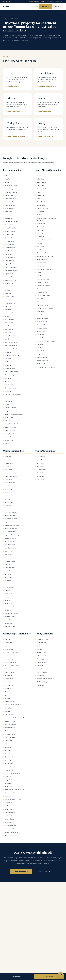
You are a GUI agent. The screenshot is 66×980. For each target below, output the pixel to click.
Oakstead (39, 289)
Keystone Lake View (10, 528)
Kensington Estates (10, 313)
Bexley (38, 199)
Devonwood (40, 224)
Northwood (8, 741)
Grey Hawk (7, 506)
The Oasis (39, 348)
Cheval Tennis (8, 225)
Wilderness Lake (41, 364)
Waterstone (8, 620)
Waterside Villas (9, 430)
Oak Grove (7, 378)
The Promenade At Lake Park (13, 414)
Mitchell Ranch (41, 656)
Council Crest (8, 489)
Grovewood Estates (43, 253)
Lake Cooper (8, 329)
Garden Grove (8, 297)
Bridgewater (8, 675)
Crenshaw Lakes (9, 248)
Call (36, 6)
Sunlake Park (8, 404)
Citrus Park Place (9, 483)
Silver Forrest (8, 401)
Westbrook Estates (10, 812)
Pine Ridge (7, 750)
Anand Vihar (8, 643)
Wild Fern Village (41, 682)
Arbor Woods (8, 649)
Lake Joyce (40, 266)
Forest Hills (40, 460)
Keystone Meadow (10, 532)
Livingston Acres (9, 352)
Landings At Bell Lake (43, 286)
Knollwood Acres (9, 721)
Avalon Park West (9, 662)
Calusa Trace (8, 195)
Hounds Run (8, 306)
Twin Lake (39, 354)
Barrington (7, 182)
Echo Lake (7, 496)
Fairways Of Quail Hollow (12, 705)
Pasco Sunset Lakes (43, 295)
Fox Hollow (40, 646)
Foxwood (7, 293)
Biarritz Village (8, 189)
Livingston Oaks (9, 368)
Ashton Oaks (8, 659)
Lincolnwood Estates (11, 349)
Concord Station (42, 189)
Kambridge (7, 310)
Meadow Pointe (9, 734)
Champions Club (41, 639)
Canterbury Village (10, 476)
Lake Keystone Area (10, 558)
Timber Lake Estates (10, 793)
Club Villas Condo (42, 202)
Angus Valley (8, 646)
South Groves (41, 315)
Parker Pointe (8, 571)
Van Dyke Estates (10, 362)
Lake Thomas (40, 276)
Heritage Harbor (9, 303)
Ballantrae (39, 192)
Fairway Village (9, 701)
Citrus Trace (8, 682)
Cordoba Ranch (9, 238)
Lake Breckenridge (10, 545)
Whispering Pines (42, 361)
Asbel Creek (40, 179)
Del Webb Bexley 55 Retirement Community (46, 219)
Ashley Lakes (8, 460)
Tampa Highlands (9, 780)
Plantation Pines (9, 757)
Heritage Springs (41, 652)
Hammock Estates (10, 509)
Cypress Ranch (9, 264)
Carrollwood (40, 457)
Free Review (17, 977)
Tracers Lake (8, 417)
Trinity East (40, 666)
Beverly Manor (8, 672)
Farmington (8, 499)
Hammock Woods (10, 512)
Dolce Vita (7, 492)
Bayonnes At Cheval (10, 186)
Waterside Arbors (10, 427)
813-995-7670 (8, 2)
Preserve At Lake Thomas (44, 308)
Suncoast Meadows (43, 325)
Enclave (39, 243)
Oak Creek (7, 744)
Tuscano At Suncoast (11, 613)
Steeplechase (8, 587)
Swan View (7, 594)
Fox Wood (39, 649)
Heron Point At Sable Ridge (45, 256)
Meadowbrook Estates (11, 355)
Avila (5, 176)
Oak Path (7, 381)
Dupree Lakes (40, 227)
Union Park (7, 796)
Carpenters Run (9, 202)
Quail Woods (8, 763)
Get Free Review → (21, 871)
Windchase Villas (9, 829)
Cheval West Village (10, 228)
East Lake (39, 233)
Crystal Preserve (9, 257)
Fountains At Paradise (11, 287)
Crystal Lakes (8, 254)
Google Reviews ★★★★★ (36, 2)
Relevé (6, 6)
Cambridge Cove (9, 199)
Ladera (6, 316)
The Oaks (39, 344)
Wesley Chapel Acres (11, 806)
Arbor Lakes (8, 457)
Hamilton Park (8, 715)
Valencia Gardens (42, 357)
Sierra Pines (8, 398)
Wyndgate (7, 443)
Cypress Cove (8, 261)
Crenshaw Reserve (10, 251)
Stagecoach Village (42, 318)
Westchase (40, 479)
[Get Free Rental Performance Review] (61, 975)
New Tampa (40, 463)
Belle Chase (8, 669)
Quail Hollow (8, 760)
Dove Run (7, 688)
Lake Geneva (8, 551)
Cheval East (8, 218)
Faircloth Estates (9, 280)
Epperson (7, 695)
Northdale (39, 466)
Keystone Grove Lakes (11, 525)
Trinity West (40, 675)
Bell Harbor (40, 195)
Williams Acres (9, 822)
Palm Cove (7, 747)
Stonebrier (7, 212)
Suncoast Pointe (41, 328)
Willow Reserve (9, 440)
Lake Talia (39, 273)
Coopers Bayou (9, 231)
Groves (38, 250)
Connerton (40, 212)
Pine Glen (39, 299)
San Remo (7, 391)
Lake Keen (7, 339)
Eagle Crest (40, 230)
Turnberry (7, 610)
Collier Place (40, 205)
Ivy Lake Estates (41, 263)
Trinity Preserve (41, 672)
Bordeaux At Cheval (10, 192)
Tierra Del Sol (40, 351)
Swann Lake (40, 335)
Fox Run (6, 290)
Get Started (46, 6)
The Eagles (7, 600)
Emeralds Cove (9, 277)
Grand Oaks (40, 246)
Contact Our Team (45, 872)
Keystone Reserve (10, 538)
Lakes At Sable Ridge (43, 279)
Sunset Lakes (40, 331)
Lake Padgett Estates (43, 269)
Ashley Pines (8, 656)
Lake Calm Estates (10, 548)
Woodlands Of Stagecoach (45, 367)
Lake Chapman (9, 319)
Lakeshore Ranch (42, 282)
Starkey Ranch (9, 463)
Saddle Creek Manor (11, 767)
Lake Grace (8, 555)
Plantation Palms (42, 305)
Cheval (6, 215)
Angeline (39, 176)
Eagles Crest (8, 274)
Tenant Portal (59, 2)
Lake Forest (8, 332)
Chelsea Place (41, 643)
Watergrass (8, 803)
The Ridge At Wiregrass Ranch (14, 790)
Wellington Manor (10, 434)
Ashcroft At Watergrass (12, 652)
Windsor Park (8, 623)
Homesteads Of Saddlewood (13, 718)
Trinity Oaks (40, 669)
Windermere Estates (11, 832)
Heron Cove (8, 300)
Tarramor (7, 597)
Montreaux (7, 564)
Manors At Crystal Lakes (12, 375)
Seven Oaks (8, 777)
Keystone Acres (9, 515)
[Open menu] (58, 7)
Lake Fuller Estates (10, 336)
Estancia (7, 698)
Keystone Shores (9, 541)
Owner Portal (50, 2)
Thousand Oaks (41, 662)
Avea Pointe (8, 179)
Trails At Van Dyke (10, 607)
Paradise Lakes (9, 385)
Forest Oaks (8, 708)
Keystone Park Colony (11, 535)
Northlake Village (9, 568)
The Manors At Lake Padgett (45, 341)
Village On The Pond (10, 424)
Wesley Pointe (8, 809)
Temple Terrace (41, 473)
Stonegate (40, 302)
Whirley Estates (9, 437)
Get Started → (49, 976)
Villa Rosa (7, 359)
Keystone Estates (10, 522)
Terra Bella (39, 338)
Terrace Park (8, 786)
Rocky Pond (8, 577)
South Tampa (41, 470)
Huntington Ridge (42, 259)
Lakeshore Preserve (10, 346)
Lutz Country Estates (11, 372)
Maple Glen (8, 731)
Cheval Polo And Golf (11, 221)
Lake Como (8, 326)
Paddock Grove (41, 292)
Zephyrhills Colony (10, 835)
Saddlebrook (8, 770)
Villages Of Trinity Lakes (44, 679)
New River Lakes (9, 737)
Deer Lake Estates (10, 267)
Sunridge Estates (9, 408)
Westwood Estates (10, 816)
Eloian (6, 692)
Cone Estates (8, 486)
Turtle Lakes (8, 421)
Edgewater (40, 237)
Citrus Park (40, 476)
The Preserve (8, 603)
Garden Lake (8, 502)
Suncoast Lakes (41, 321)
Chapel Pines (8, 679)
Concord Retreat (42, 208)
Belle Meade (8, 470)
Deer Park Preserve (10, 270)
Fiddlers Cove (8, 283)
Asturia (6, 466)
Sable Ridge (40, 312)
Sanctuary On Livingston (12, 395)
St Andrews (8, 581)
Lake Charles (8, 323)
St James (7, 584)
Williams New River (10, 826)
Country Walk (8, 685)
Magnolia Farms (9, 561)
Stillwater (7, 590)
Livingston (7, 365)
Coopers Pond (9, 235)
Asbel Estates (41, 182)
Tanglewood (8, 783)
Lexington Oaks (9, 728)
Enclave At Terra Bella (43, 240)
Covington (39, 215)
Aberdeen (7, 639)
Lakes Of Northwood (11, 724)
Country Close (9, 241)
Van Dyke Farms (9, 617)
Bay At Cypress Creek (11, 666)
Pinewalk (7, 754)
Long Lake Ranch (9, 208)
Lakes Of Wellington (10, 342)
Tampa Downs (9, 411)
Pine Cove (7, 574)
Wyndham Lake (9, 626)
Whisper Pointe (9, 819)
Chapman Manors (10, 205)
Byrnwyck (7, 473)
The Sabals (40, 659)
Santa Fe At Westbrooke (12, 773)
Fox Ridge (7, 711)
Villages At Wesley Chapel (12, 799)
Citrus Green (8, 479)
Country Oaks (8, 244)
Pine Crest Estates (10, 388)
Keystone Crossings (10, 519)
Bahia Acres (40, 186)
